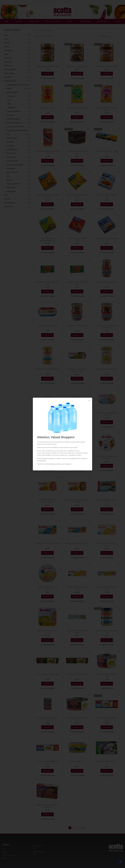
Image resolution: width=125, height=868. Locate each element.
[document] (62, 434)
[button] (89, 401)
